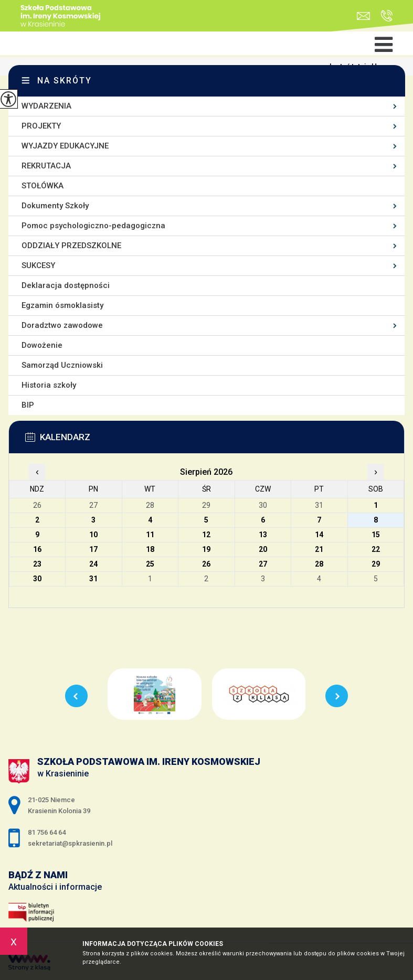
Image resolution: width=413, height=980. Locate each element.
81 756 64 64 (386, 16)
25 (150, 564)
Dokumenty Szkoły (55, 206)
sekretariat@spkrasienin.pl (363, 16)
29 (376, 564)
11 (150, 535)
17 (93, 549)
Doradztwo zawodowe (62, 325)
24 (93, 564)
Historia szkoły (49, 385)
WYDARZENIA (46, 106)
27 (263, 564)
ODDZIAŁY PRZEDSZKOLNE (71, 246)
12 (206, 535)
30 (37, 579)
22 (376, 549)
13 (263, 535)
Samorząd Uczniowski (62, 365)
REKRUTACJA (46, 166)
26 (206, 564)
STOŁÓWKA (43, 186)
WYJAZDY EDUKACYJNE (65, 146)
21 (319, 549)
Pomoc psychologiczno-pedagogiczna (93, 226)
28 (319, 564)
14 (319, 535)
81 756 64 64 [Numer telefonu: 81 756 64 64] (47, 832)
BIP (28, 405)
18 (150, 549)
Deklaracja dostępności (66, 285)
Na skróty (65, 81)
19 (206, 549)
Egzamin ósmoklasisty (62, 305)
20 (263, 549)
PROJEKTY (41, 126)
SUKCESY (38, 265)
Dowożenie (42, 345)
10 (93, 535)
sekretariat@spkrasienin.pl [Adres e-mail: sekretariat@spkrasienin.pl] (70, 843)
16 (37, 549)
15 (376, 535)
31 (93, 579)
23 (37, 564)
